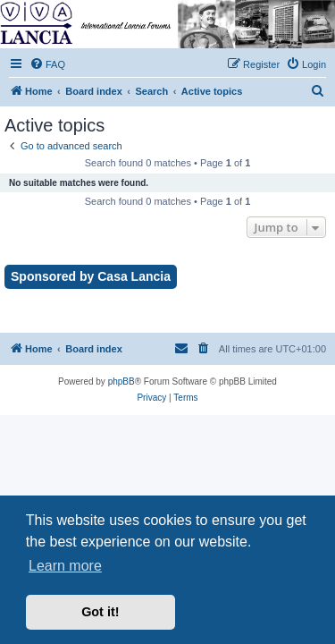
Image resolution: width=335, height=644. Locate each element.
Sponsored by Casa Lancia (91, 276)
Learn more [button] (65, 566)
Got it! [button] (100, 612)
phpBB (121, 381)
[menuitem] (47, 64)
